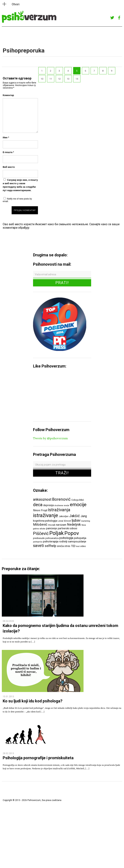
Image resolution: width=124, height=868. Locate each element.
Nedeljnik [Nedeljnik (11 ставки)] (74, 525)
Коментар (8, 95)
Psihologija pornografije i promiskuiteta (38, 758)
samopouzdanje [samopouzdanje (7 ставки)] (77, 541)
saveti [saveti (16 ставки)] (38, 546)
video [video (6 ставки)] (83, 546)
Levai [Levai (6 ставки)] (60, 521)
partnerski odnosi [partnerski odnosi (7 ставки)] (67, 528)
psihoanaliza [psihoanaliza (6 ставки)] (52, 538)
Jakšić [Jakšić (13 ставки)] (75, 516)
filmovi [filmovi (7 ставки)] (37, 510)
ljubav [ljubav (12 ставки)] (76, 520)
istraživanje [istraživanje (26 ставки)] (46, 515)
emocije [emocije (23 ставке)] (78, 504)
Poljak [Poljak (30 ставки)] (57, 533)
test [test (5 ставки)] (78, 546)
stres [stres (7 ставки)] (67, 546)
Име (6, 137)
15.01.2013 (8, 697)
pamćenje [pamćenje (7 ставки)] (52, 528)
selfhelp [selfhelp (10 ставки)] (50, 546)
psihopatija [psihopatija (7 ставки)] (80, 538)
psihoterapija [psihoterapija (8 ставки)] (51, 541)
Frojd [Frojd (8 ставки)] (44, 510)
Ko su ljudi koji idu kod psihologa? (33, 701)
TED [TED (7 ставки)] (73, 546)
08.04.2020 (8, 621)
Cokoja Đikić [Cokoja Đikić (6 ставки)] (78, 500)
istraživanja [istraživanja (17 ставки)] (59, 510)
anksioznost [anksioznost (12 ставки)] (42, 500)
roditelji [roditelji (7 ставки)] (63, 541)
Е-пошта (8, 152)
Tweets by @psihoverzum (50, 438)
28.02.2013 (8, 753)
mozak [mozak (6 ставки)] (52, 525)
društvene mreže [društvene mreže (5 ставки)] (62, 506)
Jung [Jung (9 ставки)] (84, 516)
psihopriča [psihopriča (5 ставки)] (38, 542)
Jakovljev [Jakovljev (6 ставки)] (64, 516)
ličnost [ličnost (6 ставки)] (67, 521)
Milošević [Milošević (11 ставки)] (40, 525)
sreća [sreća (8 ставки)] (60, 546)
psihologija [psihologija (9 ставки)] (66, 538)
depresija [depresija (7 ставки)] (48, 505)
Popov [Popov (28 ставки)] (72, 533)
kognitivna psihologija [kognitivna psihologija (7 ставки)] (45, 521)
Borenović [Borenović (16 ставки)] (61, 499)
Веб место (9, 167)
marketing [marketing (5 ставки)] (86, 521)
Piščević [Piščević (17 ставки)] (41, 533)
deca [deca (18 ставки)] (38, 505)
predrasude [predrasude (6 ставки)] (39, 538)
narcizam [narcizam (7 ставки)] (61, 525)
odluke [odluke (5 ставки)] (42, 529)
